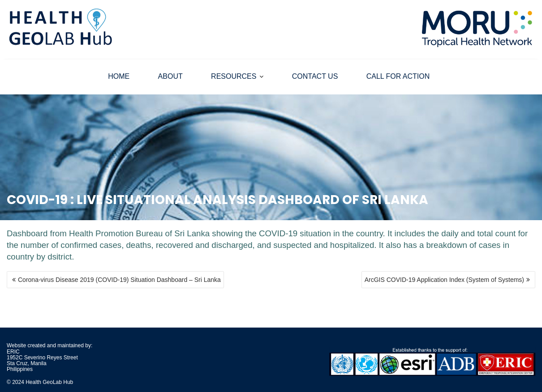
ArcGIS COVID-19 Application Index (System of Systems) (444, 280)
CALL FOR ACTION (398, 76)
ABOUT (170, 76)
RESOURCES (234, 76)
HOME (119, 76)
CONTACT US (315, 76)
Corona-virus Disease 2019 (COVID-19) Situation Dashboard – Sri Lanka (119, 280)
